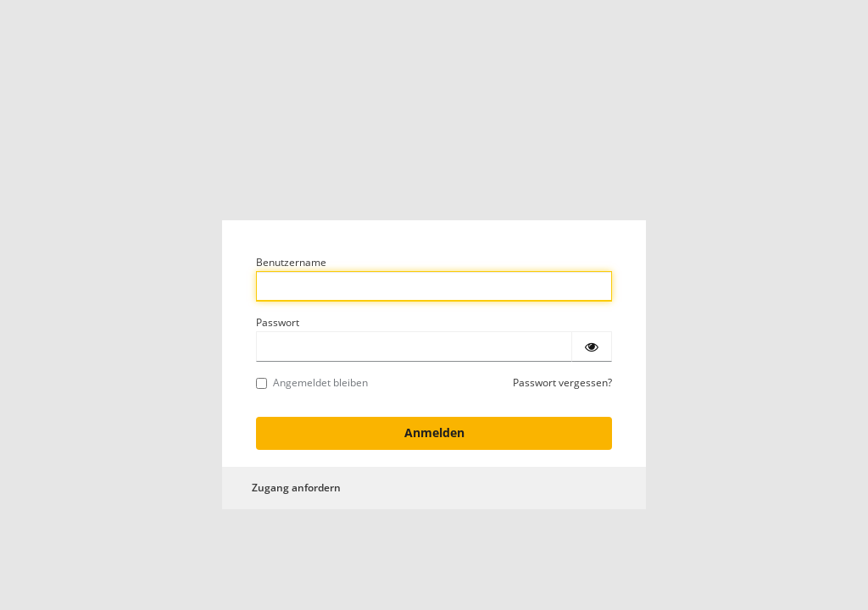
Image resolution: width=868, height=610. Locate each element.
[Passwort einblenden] (592, 347)
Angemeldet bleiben (312, 383)
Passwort (278, 322)
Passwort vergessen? (562, 383)
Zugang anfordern (296, 488)
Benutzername (291, 262)
